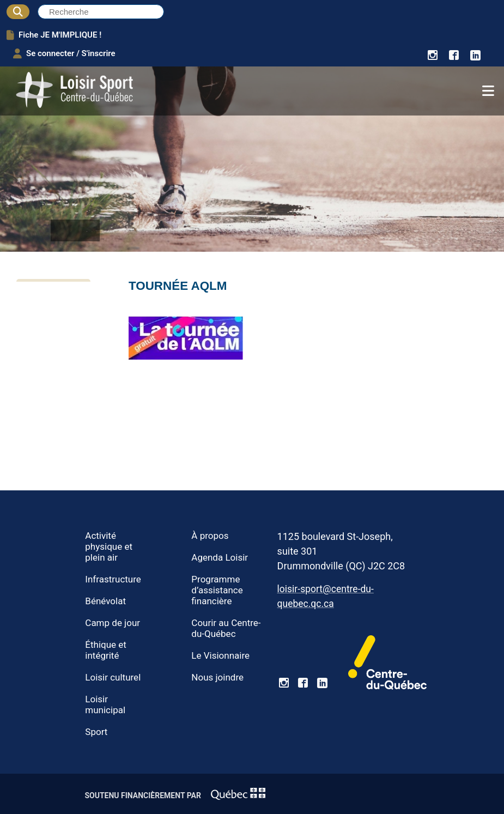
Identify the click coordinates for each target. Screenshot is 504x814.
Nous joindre (217, 677)
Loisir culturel (113, 677)
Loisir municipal (105, 704)
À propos (210, 536)
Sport (96, 732)
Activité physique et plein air (109, 546)
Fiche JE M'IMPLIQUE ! (54, 35)
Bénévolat (105, 601)
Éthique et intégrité (106, 650)
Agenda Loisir (220, 557)
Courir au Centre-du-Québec (226, 628)
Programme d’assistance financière (217, 590)
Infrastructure (113, 579)
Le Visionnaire (220, 655)
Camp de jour (113, 623)
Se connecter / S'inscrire (64, 53)
